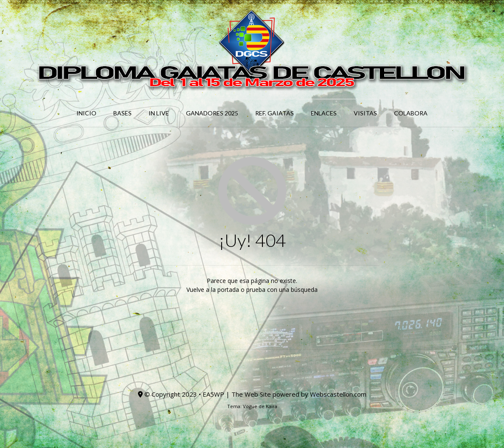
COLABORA (411, 113)
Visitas (365, 113)
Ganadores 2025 (212, 113)
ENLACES (324, 113)
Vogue (250, 406)
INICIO (86, 113)
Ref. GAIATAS (275, 113)
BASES (122, 113)
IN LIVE (159, 113)
